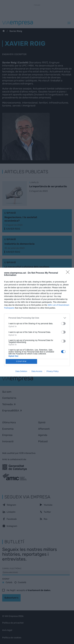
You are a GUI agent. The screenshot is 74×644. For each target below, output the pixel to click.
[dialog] (37, 322)
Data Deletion (21, 371)
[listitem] (37, 318)
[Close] (69, 273)
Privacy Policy (52, 371)
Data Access (37, 371)
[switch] (63, 324)
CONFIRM (21, 361)
